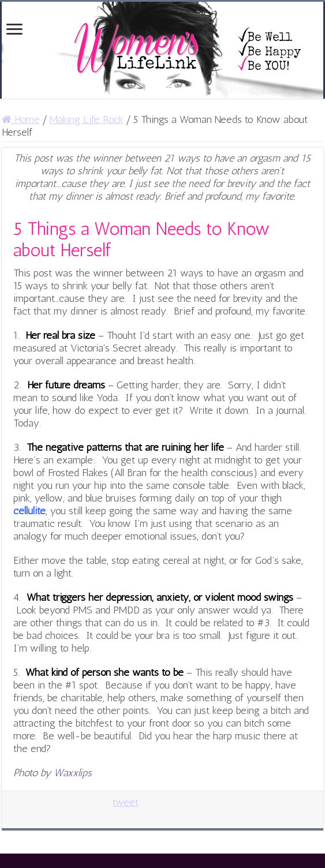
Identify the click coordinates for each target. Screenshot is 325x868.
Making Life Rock (87, 119)
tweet (126, 802)
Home (21, 119)
